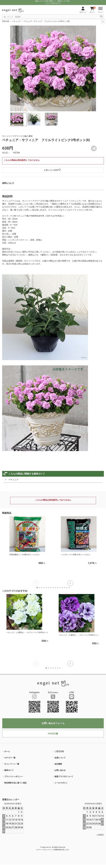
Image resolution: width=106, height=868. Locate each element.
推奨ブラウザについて (64, 777)
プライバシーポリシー (14, 777)
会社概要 (58, 764)
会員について (60, 758)
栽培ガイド (9, 770)
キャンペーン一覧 (12, 764)
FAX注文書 (53, 734)
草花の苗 (6, 21)
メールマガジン (61, 783)
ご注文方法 (59, 751)
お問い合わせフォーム (53, 723)
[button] (70, 583)
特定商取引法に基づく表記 (15, 783)
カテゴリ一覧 (10, 758)
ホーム (7, 751)
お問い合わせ (60, 770)
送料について (8, 183)
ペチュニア (16, 21)
